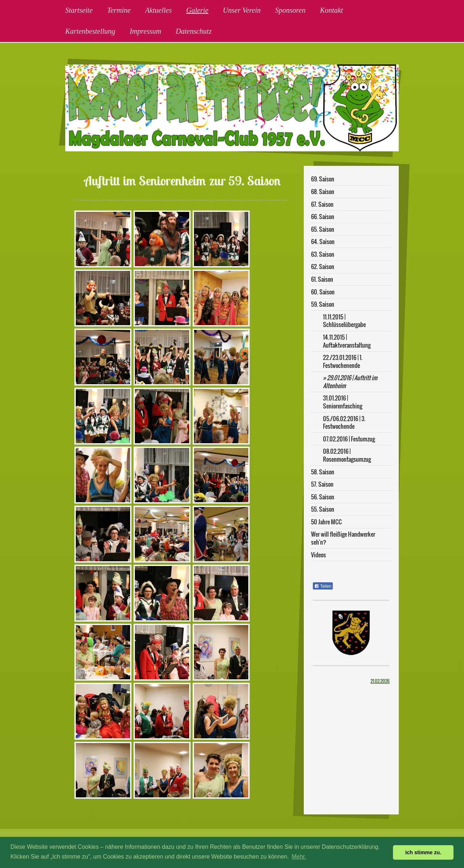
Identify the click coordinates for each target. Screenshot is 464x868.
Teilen (323, 586)
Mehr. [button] (299, 857)
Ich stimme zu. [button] (423, 852)
